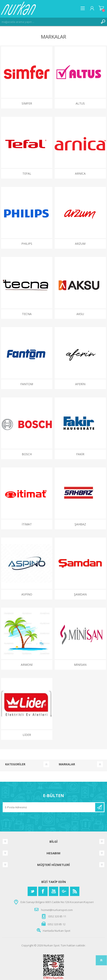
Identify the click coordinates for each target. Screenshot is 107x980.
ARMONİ (27, 665)
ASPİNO (27, 594)
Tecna (27, 314)
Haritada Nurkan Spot (57, 931)
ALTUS (80, 103)
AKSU (80, 314)
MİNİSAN (80, 665)
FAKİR (80, 454)
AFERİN (80, 384)
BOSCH (27, 454)
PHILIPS (27, 244)
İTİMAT (27, 524)
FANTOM (27, 384)
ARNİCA (80, 173)
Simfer (27, 103)
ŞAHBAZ (80, 524)
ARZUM (80, 244)
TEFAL (27, 173)
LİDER (27, 735)
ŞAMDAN (80, 594)
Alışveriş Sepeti (101, 8)
